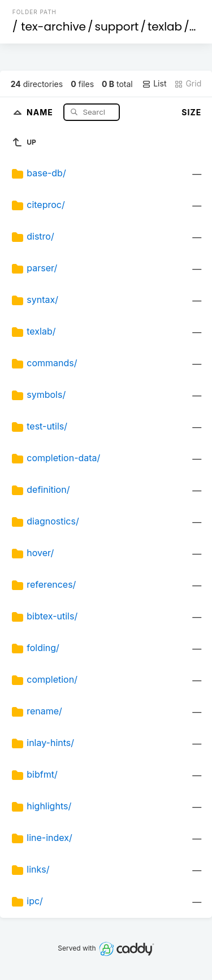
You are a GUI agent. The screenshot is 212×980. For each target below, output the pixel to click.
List (154, 84)
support (117, 27)
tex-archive (53, 27)
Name (41, 112)
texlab (165, 27)
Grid (188, 84)
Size (191, 112)
